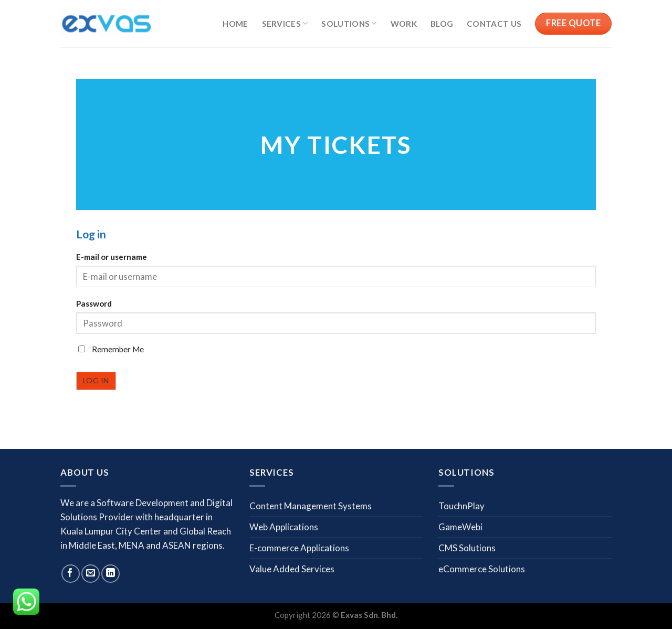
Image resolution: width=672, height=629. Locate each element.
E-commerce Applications (299, 548)
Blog (442, 24)
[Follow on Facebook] (71, 574)
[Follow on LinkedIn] (111, 574)
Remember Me (111, 349)
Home (235, 24)
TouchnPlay (461, 506)
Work (404, 24)
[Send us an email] (91, 574)
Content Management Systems (311, 506)
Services (285, 23)
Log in (96, 380)
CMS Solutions (467, 548)
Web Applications (284, 527)
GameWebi (460, 527)
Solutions (349, 23)
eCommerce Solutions (482, 569)
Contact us (494, 24)
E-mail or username (112, 257)
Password (94, 303)
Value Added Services (292, 569)
